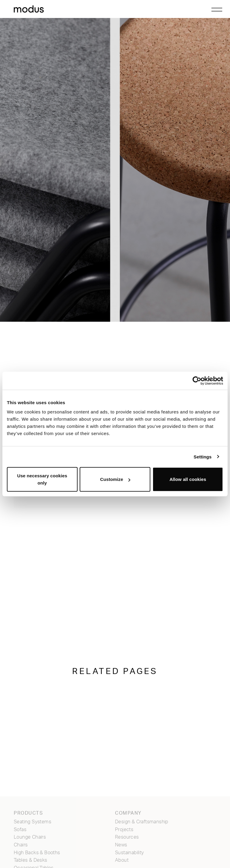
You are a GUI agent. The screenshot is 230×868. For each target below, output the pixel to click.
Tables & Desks (31, 860)
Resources (127, 837)
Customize (115, 479)
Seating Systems (32, 822)
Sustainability (130, 853)
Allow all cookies (188, 479)
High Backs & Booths (37, 853)
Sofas (20, 830)
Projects (124, 830)
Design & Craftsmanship (142, 822)
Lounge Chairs (30, 837)
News (121, 845)
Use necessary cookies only (42, 479)
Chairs (21, 845)
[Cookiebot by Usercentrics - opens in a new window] (197, 380)
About (122, 860)
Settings (203, 456)
